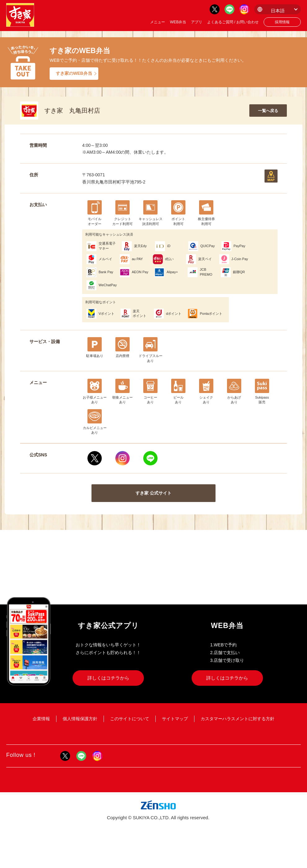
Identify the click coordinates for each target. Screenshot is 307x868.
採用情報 (282, 22)
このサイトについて (130, 719)
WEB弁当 (178, 22)
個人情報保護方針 (80, 719)
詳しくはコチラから (108, 678)
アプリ (197, 22)
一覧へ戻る (268, 111)
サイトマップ (175, 719)
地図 (271, 176)
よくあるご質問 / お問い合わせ (233, 22)
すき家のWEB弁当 (74, 73)
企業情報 (41, 719)
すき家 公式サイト (153, 493)
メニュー (158, 22)
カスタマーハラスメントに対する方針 (238, 719)
